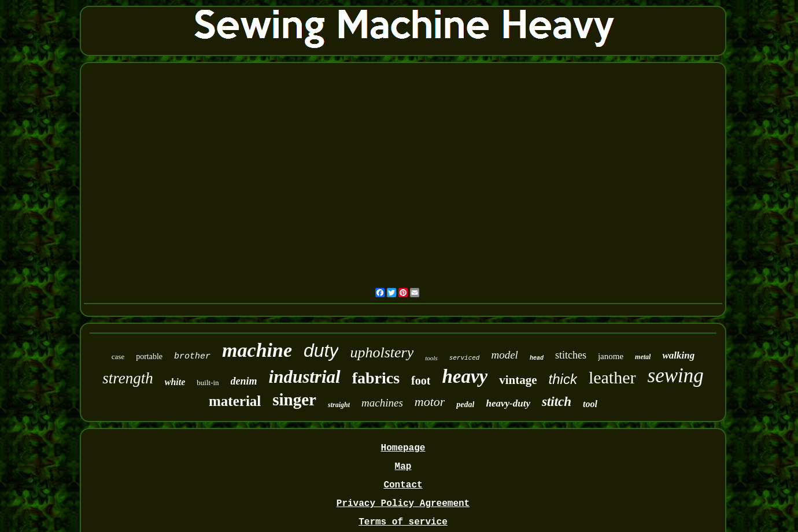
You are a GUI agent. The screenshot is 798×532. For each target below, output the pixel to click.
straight (339, 405)
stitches (571, 355)
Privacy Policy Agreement (403, 504)
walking (678, 355)
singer (294, 400)
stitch (557, 402)
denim (244, 381)
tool (590, 404)
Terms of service (403, 522)
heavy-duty (508, 403)
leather (612, 377)
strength (128, 378)
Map (403, 467)
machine (257, 350)
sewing (676, 376)
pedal (465, 404)
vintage (518, 380)
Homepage (403, 448)
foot (421, 380)
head (537, 358)
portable (149, 356)
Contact (403, 485)
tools (431, 358)
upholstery (382, 352)
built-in (208, 383)
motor (430, 402)
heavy (465, 376)
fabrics (376, 378)
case (118, 356)
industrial (305, 377)
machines (382, 403)
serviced (465, 358)
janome (611, 356)
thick (563, 379)
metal (643, 357)
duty (321, 350)
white (175, 382)
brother (192, 356)
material (235, 401)
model (504, 355)
